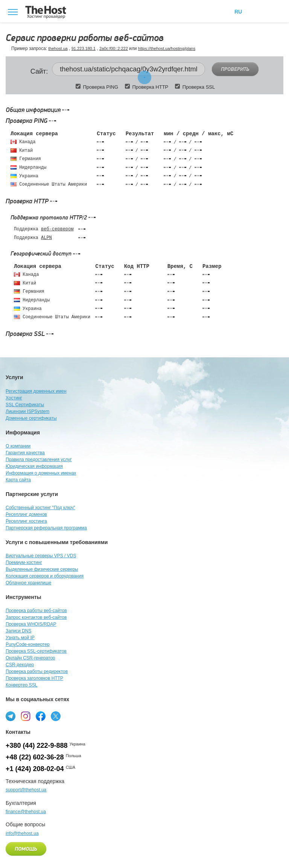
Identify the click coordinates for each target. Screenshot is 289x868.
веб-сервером (57, 229)
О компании (18, 446)
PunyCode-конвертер (28, 644)
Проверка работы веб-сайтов (36, 611)
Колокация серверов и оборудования (45, 576)
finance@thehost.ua (26, 812)
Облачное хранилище (28, 583)
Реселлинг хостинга (26, 521)
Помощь (26, 849)
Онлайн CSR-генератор (30, 658)
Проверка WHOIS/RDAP (31, 624)
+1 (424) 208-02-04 (35, 769)
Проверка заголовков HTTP (34, 678)
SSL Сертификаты (25, 405)
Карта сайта (18, 480)
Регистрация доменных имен (36, 391)
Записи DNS (19, 631)
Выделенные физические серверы (42, 569)
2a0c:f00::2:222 (114, 48)
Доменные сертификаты (31, 418)
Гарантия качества (25, 453)
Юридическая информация (34, 466)
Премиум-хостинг (24, 563)
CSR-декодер (20, 665)
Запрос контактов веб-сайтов (36, 617)
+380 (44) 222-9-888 (37, 746)
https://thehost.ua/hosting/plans (167, 48)
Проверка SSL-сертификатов (36, 651)
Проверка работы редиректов (37, 671)
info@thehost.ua (22, 833)
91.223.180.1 (84, 48)
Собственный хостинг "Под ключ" (40, 508)
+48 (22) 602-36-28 (35, 757)
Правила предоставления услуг (39, 460)
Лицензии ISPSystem (27, 411)
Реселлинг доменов (26, 514)
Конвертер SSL (21, 685)
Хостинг (14, 398)
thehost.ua (58, 48)
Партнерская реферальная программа (46, 528)
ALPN (46, 238)
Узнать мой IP (20, 638)
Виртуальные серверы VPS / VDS (41, 556)
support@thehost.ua (26, 790)
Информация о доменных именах (41, 473)
